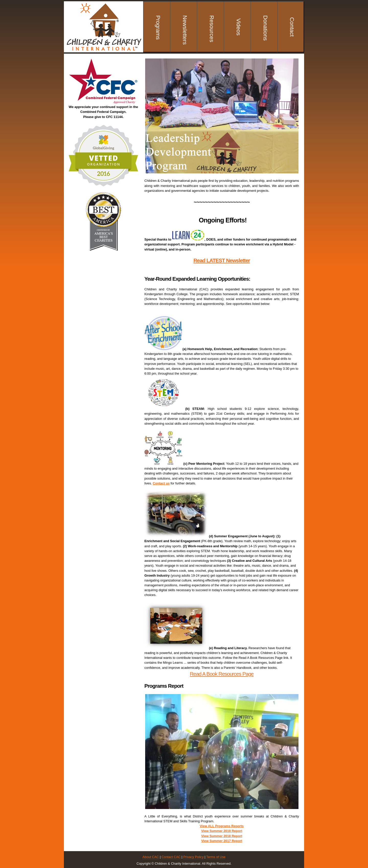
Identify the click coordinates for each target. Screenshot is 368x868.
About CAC (151, 857)
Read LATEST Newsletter (222, 260)
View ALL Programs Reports (222, 826)
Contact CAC (171, 857)
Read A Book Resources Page (222, 674)
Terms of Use (216, 857)
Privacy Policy (193, 857)
